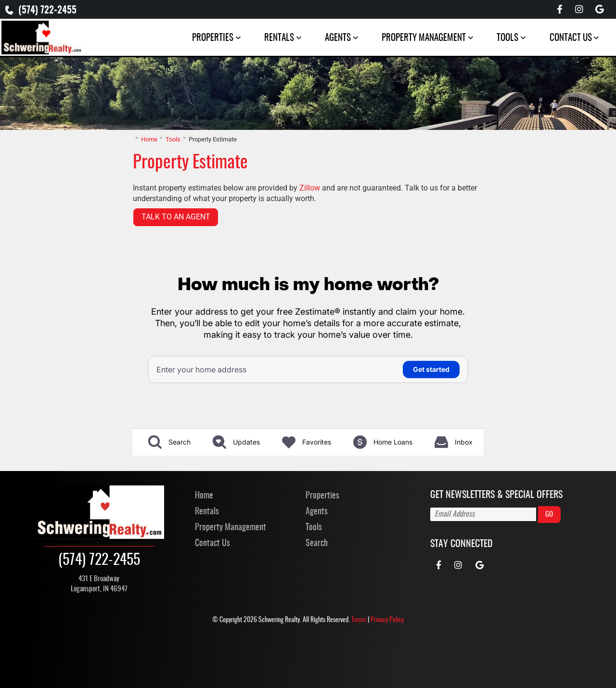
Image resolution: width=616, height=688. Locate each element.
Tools (505, 39)
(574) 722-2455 (45, 11)
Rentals (276, 39)
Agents (335, 39)
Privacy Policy (387, 672)
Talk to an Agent (176, 269)
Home (204, 548)
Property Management (421, 39)
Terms (359, 672)
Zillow (310, 239)
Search (317, 596)
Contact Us (567, 39)
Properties (210, 39)
